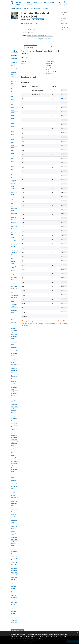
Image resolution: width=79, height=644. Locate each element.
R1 (12, 89)
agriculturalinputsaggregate (14, 311)
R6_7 (13, 129)
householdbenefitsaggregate (14, 330)
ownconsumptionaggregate (14, 74)
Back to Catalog (17, 630)
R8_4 (13, 150)
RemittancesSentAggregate (14, 533)
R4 (12, 97)
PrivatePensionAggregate (14, 510)
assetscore (14, 63)
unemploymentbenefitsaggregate (14, 437)
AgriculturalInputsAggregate (15, 444)
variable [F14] (46, 9)
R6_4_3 (13, 118)
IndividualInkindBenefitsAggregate (14, 482)
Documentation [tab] (43, 47)
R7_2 (13, 140)
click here (39, 639)
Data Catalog (30, 3)
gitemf (13, 206)
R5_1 (12, 99)
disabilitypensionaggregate (14, 324)
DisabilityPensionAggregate (14, 457)
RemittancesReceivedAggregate (14, 527)
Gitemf (13, 270)
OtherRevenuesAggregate (14, 503)
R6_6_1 (13, 124)
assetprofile (14, 575)
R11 (12, 177)
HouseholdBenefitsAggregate (15, 463)
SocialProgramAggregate (14, 558)
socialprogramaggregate (14, 425)
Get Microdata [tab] (56, 47)
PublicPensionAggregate (14, 516)
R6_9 (13, 134)
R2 (12, 91)
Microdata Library (19, 3)
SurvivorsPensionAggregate (14, 564)
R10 (12, 175)
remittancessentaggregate (14, 400)
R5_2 (13, 102)
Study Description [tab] (18, 47)
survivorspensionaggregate (14, 431)
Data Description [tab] (31, 47)
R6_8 (13, 132)
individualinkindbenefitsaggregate (14, 349)
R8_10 (13, 167)
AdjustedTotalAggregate (15, 252)
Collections (44, 2)
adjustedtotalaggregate (14, 188)
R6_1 (12, 105)
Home (12, 9)
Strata (13, 302)
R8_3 (13, 148)
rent (12, 79)
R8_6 (13, 156)
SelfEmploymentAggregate (14, 411)
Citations (53, 2)
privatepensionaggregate (14, 377)
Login (66, 3)
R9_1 (12, 169)
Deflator (13, 319)
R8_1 (12, 142)
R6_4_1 (13, 113)
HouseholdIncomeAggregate (14, 469)
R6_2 (13, 107)
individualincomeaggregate (14, 343)
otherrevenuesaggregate (14, 370)
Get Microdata (38, 19)
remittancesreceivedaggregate (14, 394)
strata (13, 237)
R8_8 (13, 161)
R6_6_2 (13, 126)
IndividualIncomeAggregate (14, 476)
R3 (12, 94)
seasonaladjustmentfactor (14, 233)
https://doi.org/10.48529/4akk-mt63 (37, 29)
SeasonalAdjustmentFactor (15, 297)
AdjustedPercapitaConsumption (14, 246)
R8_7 (13, 159)
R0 (12, 86)
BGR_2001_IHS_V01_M (36, 9)
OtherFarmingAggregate (14, 364)
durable (13, 65)
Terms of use (60, 3)
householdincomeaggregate (14, 336)
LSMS (28, 9)
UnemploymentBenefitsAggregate (14, 570)
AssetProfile (15, 600)
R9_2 (13, 172)
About (36, 2)
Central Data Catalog (20, 9)
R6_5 (13, 121)
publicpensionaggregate (14, 383)
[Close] (78, 632)
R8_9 (13, 164)
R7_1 (12, 137)
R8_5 (13, 153)
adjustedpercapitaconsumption (15, 182)
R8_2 (13, 145)
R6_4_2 (13, 115)
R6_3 (13, 110)
